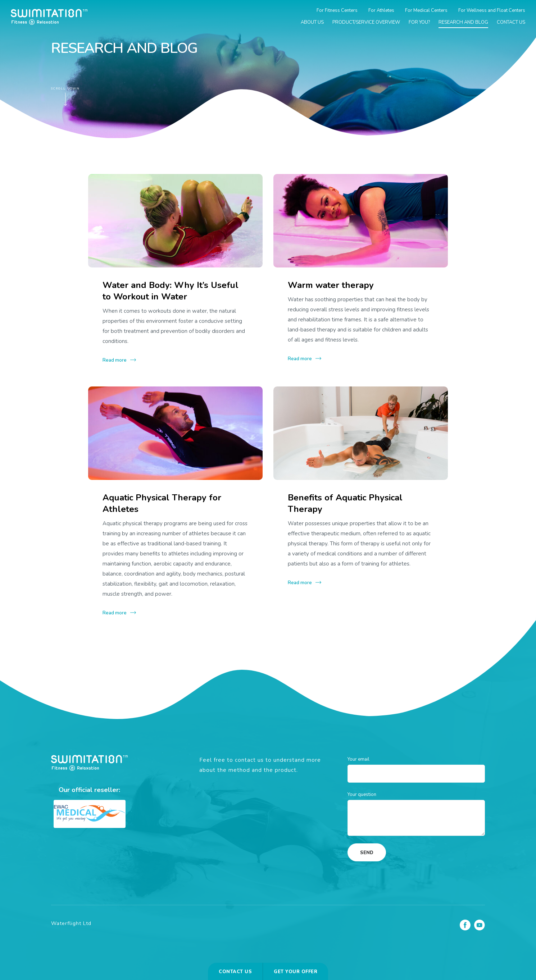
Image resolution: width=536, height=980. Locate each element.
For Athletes (381, 10)
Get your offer (296, 972)
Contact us (511, 22)
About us (312, 22)
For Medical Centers (426, 10)
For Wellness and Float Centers (492, 10)
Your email (358, 759)
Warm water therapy (331, 285)
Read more (115, 360)
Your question (362, 794)
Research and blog (463, 22)
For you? (419, 22)
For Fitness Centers (337, 10)
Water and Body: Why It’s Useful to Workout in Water (171, 291)
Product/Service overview (366, 22)
